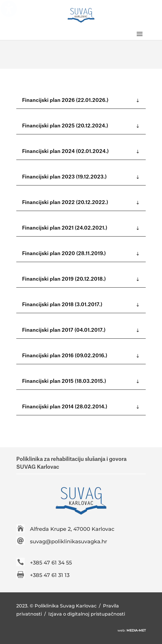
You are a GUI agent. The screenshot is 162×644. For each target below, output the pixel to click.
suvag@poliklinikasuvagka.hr (68, 542)
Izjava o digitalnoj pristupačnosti (87, 614)
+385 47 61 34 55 (51, 563)
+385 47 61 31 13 (50, 575)
